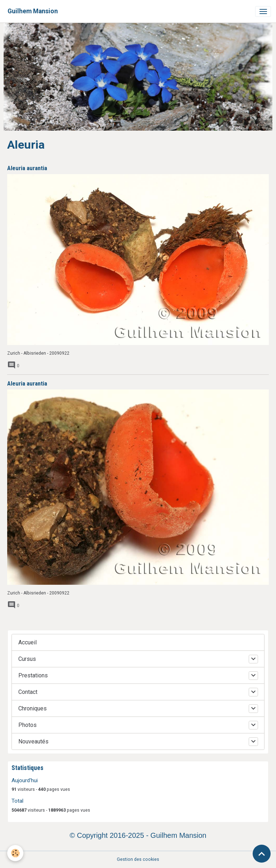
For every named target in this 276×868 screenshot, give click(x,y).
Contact (28, 692)
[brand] (33, 11)
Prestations (33, 675)
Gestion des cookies (138, 859)
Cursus (27, 659)
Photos (27, 725)
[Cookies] (15, 853)
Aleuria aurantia (27, 168)
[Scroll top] (262, 854)
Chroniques (33, 708)
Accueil (27, 642)
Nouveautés (33, 741)
